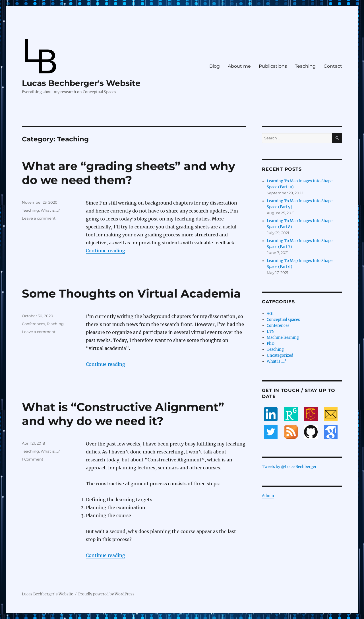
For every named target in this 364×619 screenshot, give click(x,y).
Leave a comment (39, 218)
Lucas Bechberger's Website (81, 83)
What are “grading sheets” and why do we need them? (129, 173)
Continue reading (106, 251)
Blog (215, 66)
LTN (271, 332)
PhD (271, 343)
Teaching (305, 66)
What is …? (276, 361)
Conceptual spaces (283, 320)
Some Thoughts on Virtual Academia (131, 293)
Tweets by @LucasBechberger (289, 467)
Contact (333, 66)
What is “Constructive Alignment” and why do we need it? (123, 414)
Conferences (33, 324)
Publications (273, 66)
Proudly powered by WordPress (106, 594)
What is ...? (50, 210)
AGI (270, 314)
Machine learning (283, 338)
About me (239, 66)
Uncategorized (280, 355)
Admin (268, 496)
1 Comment (33, 459)
